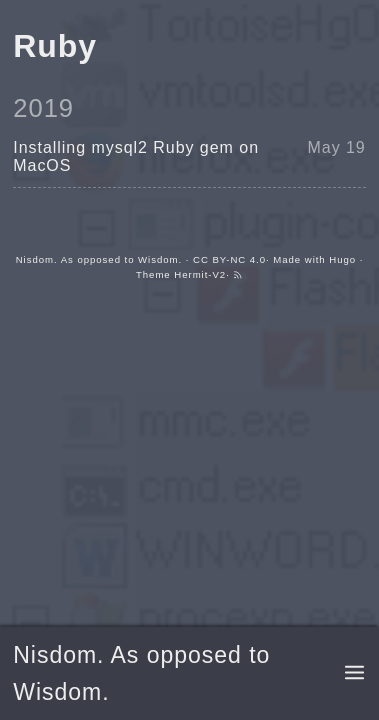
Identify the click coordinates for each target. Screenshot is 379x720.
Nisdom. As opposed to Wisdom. (99, 259)
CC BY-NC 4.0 (229, 259)
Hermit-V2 (200, 274)
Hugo (342, 259)
